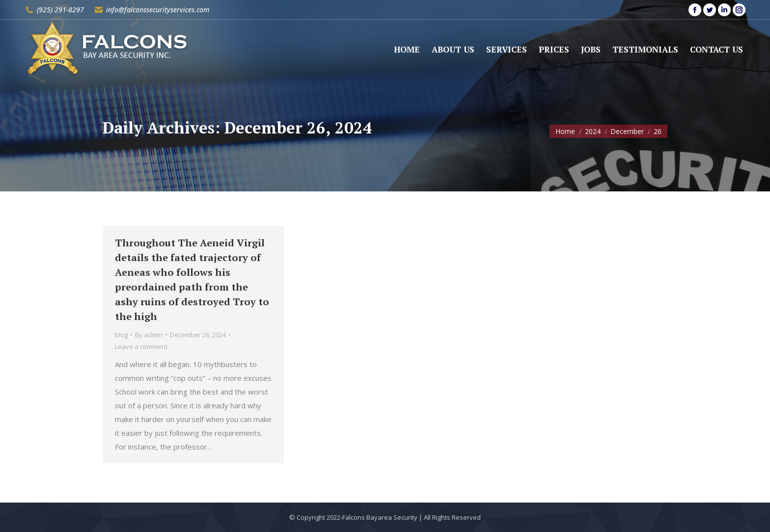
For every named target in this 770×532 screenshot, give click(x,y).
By (149, 335)
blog (121, 335)
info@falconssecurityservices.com (158, 10)
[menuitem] (407, 49)
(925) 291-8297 (60, 10)
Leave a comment (141, 346)
